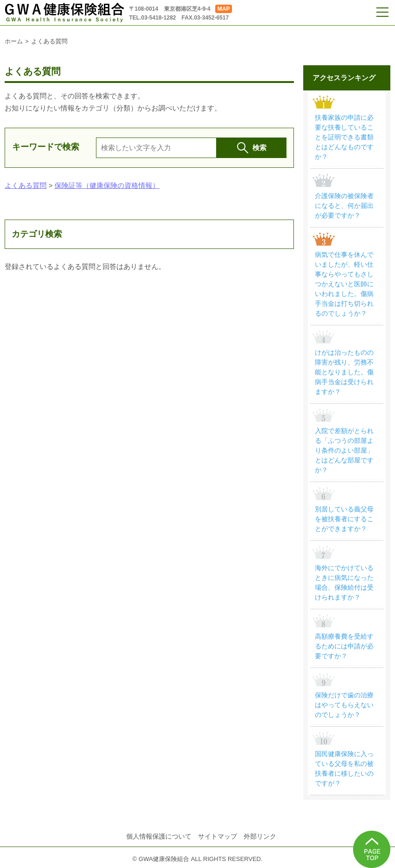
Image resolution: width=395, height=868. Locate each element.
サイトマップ (218, 836)
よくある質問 (26, 185)
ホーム (14, 41)
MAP (224, 9)
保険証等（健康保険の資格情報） (107, 185)
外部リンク (260, 836)
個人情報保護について (159, 836)
